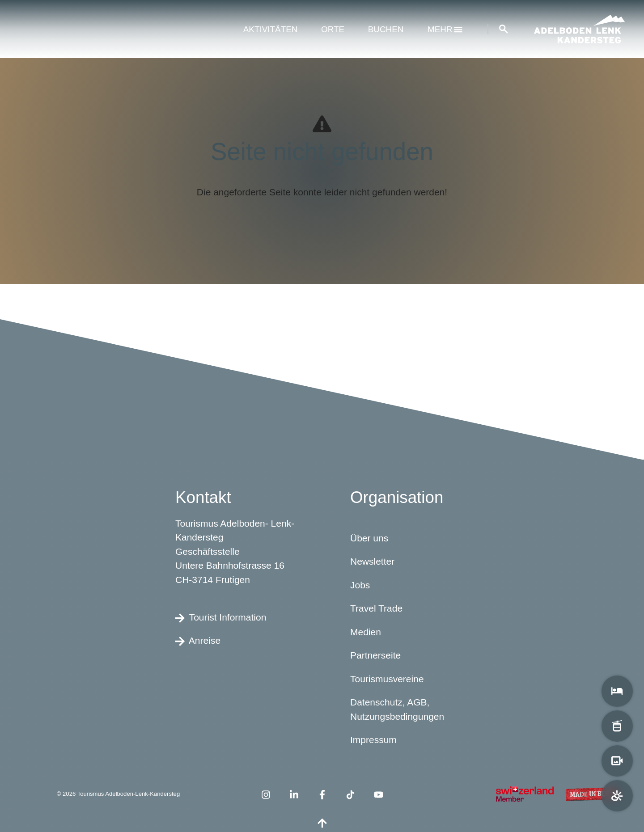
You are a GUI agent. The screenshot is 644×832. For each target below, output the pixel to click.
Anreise (198, 641)
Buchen (386, 29)
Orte (333, 29)
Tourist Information (221, 617)
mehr (445, 29)
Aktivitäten (271, 29)
